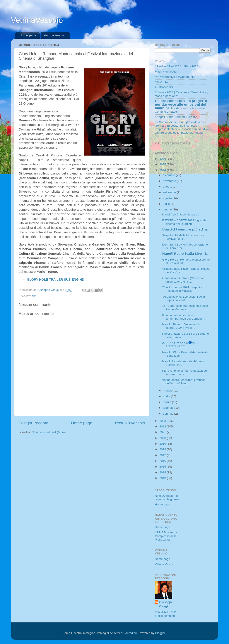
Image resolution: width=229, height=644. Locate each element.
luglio (167, 204)
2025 (163, 164)
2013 (163, 478)
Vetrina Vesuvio (55, 35)
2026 (163, 159)
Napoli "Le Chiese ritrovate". (181, 214)
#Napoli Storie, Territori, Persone (176, 117)
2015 (163, 467)
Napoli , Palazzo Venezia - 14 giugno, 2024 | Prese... (181, 326)
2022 (163, 426)
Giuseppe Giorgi (166, 604)
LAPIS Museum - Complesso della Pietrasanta (166, 536)
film (34, 296)
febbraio (169, 408)
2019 (163, 444)
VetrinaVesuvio (37, 20)
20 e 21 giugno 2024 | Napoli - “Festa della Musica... (182, 289)
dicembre (169, 175)
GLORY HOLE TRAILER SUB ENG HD (56, 280)
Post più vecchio (130, 423)
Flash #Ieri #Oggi (166, 72)
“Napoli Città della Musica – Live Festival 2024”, (183, 237)
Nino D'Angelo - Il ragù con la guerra (167, 497)
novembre (170, 181)
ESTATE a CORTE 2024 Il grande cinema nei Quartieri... (184, 222)
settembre (170, 192)
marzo (167, 402)
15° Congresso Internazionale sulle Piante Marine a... (185, 308)
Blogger (160, 633)
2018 (163, 449)
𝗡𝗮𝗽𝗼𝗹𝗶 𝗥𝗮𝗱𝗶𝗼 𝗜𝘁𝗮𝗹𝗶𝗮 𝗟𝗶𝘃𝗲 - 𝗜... (185, 254)
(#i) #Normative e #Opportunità (175, 77)
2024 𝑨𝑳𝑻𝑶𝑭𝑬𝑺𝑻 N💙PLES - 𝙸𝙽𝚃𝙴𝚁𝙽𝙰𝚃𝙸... (182, 345)
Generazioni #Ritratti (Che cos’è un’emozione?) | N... (183, 280)
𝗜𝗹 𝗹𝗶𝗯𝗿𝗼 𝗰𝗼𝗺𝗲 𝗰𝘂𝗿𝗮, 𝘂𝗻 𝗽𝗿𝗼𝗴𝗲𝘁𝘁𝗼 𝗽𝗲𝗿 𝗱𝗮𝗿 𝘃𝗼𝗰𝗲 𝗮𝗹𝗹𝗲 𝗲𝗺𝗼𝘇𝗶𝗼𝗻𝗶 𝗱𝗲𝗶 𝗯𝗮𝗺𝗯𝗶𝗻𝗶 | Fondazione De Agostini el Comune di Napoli (181, 106)
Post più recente (33, 423)
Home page (28, 35)
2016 (163, 461)
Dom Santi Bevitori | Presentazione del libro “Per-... (185, 246)
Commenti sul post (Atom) (49, 432)
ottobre (168, 187)
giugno (168, 209)
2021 (163, 432)
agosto (168, 198)
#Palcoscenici (164, 87)
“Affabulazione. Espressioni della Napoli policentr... (184, 298)
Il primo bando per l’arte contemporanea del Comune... (184, 317)
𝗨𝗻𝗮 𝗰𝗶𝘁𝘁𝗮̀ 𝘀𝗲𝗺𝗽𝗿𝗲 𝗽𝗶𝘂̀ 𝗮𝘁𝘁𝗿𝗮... (186, 230)
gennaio (169, 414)
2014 (163, 472)
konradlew (131, 633)
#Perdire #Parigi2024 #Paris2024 (177, 66)
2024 (163, 170)
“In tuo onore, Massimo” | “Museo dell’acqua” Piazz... (184, 382)
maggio (168, 391)
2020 (163, 438)
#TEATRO (161, 82)
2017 (163, 455)
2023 (163, 421)
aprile (167, 396)
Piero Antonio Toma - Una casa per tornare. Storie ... (185, 372)
